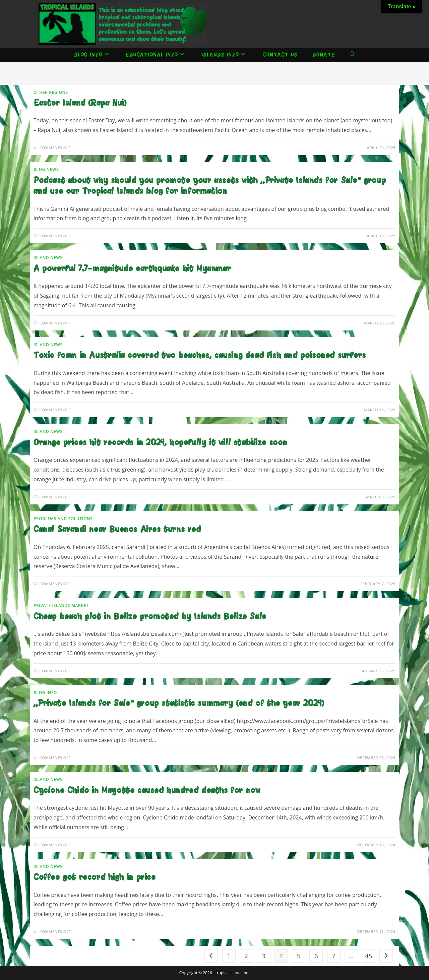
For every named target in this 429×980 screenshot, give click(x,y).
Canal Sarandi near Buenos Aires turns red (117, 530)
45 (369, 956)
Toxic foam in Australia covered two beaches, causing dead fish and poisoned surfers (200, 356)
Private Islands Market (61, 605)
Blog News (46, 169)
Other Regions (51, 92)
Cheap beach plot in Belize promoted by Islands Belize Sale (150, 617)
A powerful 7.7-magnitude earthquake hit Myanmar (132, 269)
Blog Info (45, 693)
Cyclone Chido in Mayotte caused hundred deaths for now (147, 791)
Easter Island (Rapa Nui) (80, 103)
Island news (48, 258)
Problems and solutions (63, 519)
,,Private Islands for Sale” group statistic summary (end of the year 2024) (179, 704)
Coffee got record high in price (95, 878)
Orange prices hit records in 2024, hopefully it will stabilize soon (160, 443)
